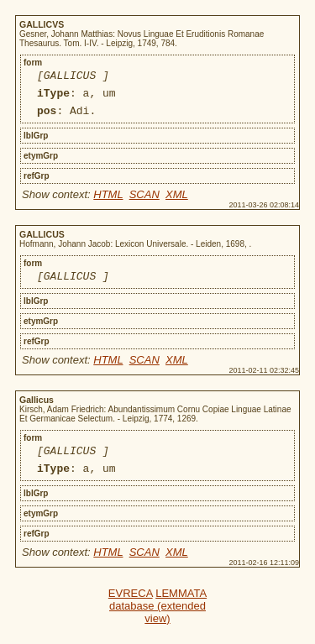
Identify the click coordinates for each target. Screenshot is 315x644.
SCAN (144, 202)
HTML (108, 202)
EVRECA (131, 608)
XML (177, 202)
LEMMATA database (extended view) (158, 621)
